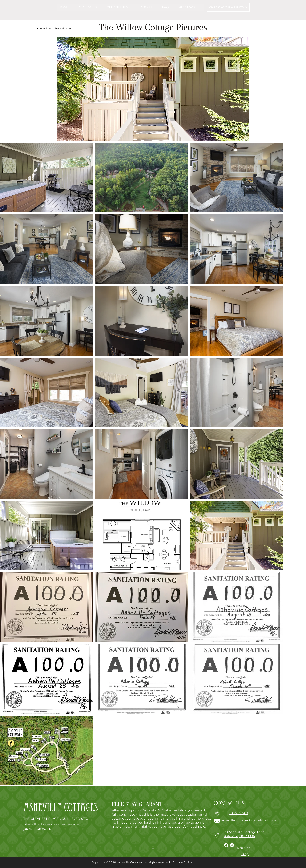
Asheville (43, 809)
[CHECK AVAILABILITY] (228, 7)
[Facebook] (226, 845)
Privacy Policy (182, 862)
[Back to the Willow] (54, 28)
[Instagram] (232, 845)
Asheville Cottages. (131, 862)
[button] (92, 7)
